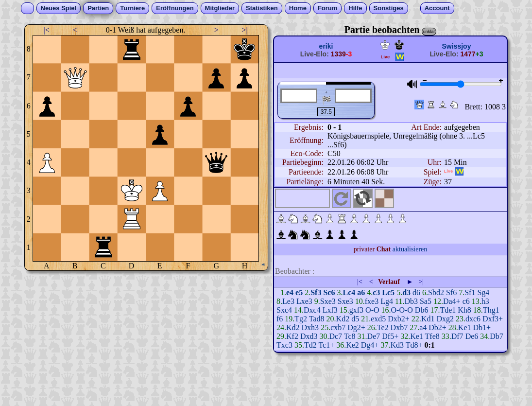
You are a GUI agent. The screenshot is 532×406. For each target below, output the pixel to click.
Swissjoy (457, 46)
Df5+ (390, 336)
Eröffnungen (175, 8)
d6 (416, 292)
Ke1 (465, 327)
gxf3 (356, 310)
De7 (374, 336)
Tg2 (301, 319)
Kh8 (464, 310)
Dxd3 (309, 336)
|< (47, 30)
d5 (355, 319)
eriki (326, 46)
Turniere (132, 8)
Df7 (457, 336)
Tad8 (317, 319)
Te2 (383, 327)
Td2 (310, 345)
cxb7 (338, 327)
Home (298, 8)
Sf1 (470, 292)
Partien (98, 8)
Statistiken (262, 8)
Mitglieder (220, 8)
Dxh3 (310, 327)
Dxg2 (445, 319)
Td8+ (414, 345)
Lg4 (387, 301)
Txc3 (284, 345)
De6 (472, 336)
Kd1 (428, 319)
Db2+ (438, 327)
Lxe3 (304, 301)
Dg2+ (356, 327)
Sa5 (426, 301)
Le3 (288, 301)
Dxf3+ (493, 319)
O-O (372, 310)
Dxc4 (312, 310)
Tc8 (350, 336)
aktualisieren (410, 249)
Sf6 (451, 292)
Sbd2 (436, 292)
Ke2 (352, 345)
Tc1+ (326, 345)
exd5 (378, 319)
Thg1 (491, 310)
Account (437, 8)
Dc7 (335, 336)
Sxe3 (328, 301)
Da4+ (452, 301)
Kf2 (292, 336)
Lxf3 (330, 310)
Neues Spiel (59, 8)
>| (244, 30)
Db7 (497, 336)
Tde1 (448, 310)
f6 (280, 319)
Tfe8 (432, 336)
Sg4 (483, 292)
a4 (423, 327)
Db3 (411, 301)
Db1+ (482, 327)
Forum (327, 8)
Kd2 (343, 319)
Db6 (422, 310)
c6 (466, 301)
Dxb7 (399, 327)
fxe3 (372, 301)
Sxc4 (284, 310)
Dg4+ (370, 345)
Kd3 (397, 345)
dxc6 (473, 319)
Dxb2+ (399, 319)
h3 (485, 301)
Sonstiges (389, 8)
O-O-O (402, 310)
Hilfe (355, 8)
